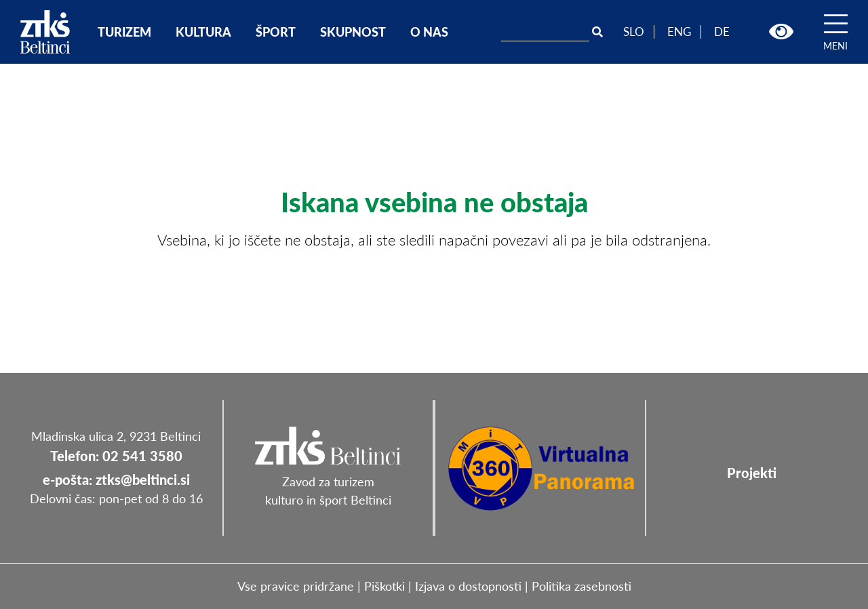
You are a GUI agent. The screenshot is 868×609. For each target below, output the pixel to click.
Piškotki (384, 586)
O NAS (429, 32)
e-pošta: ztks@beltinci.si (116, 479)
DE (722, 32)
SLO (634, 32)
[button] (781, 32)
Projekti (752, 473)
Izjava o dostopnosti (468, 586)
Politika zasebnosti (581, 586)
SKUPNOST (353, 32)
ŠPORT (276, 32)
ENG (679, 32)
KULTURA (203, 32)
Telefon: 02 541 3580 (116, 456)
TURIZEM (124, 32)
